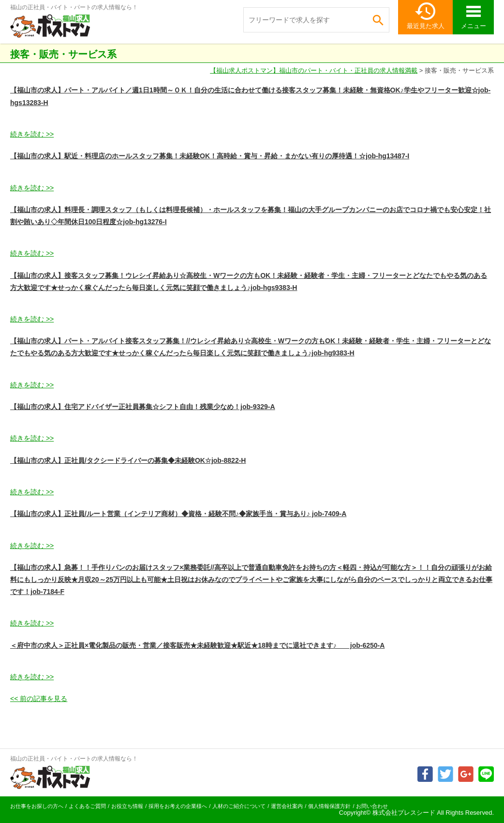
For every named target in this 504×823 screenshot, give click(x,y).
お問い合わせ (372, 806)
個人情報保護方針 (329, 806)
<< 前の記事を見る (39, 699)
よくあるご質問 (87, 806)
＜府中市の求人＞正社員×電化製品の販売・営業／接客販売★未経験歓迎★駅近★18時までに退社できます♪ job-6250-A (197, 645)
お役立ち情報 (127, 806)
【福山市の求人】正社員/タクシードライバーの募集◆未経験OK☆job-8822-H (128, 460)
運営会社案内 (287, 806)
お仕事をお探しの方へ (37, 806)
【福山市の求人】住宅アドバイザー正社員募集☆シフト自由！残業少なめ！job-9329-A (143, 407)
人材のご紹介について (239, 806)
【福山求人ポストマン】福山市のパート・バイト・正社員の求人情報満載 (314, 70)
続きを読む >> (32, 134)
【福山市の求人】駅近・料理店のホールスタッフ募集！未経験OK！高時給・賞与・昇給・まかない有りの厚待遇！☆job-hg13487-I (210, 156)
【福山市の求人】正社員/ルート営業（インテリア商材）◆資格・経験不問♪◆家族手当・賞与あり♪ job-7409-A (178, 514)
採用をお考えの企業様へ (178, 806)
